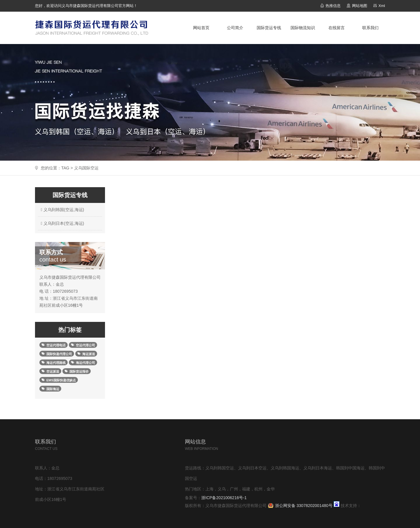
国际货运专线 (269, 28)
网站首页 (201, 28)
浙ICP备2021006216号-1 (224, 498)
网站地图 (360, 6)
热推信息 (333, 6)
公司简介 (235, 28)
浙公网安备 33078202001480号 (304, 506)
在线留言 (337, 28)
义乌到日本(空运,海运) (62, 223)
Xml (382, 6)
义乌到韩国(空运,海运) (62, 210)
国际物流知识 (303, 28)
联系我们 (370, 28)
